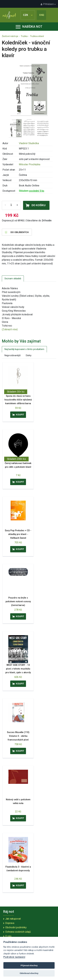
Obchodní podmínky (16, 927)
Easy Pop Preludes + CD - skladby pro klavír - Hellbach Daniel (18, 534)
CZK (28, 15)
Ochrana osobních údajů (18, 932)
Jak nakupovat (13, 919)
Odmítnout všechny (29, 973)
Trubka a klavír (37, 36)
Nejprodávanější (13, 355)
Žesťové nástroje (10, 36)
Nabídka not (29, 27)
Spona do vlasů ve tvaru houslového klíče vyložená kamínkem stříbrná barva (18, 400)
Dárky (29, 355)
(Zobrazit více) (10, 329)
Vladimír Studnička (29, 143)
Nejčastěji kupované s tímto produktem (24, 349)
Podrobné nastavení (14, 957)
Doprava (10, 923)
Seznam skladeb (13, 279)
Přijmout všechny (29, 965)
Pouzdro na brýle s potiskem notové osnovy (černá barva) (18, 602)
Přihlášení (48, 4)
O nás (8, 936)
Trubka (24, 36)
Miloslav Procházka (30, 164)
